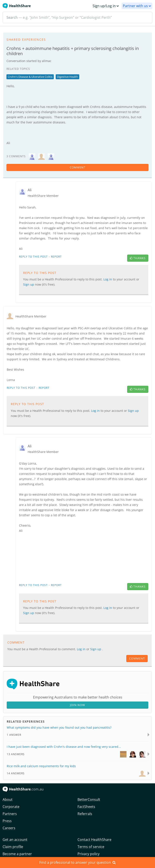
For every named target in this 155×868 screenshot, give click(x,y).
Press (7, 821)
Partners (10, 814)
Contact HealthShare (94, 840)
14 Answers (16, 773)
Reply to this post (33, 257)
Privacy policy (89, 854)
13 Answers (16, 754)
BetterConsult (89, 800)
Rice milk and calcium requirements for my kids (41, 766)
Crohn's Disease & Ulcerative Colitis (30, 77)
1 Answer (14, 735)
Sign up (29, 284)
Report (56, 257)
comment (78, 167)
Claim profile (13, 847)
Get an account (15, 840)
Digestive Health (67, 77)
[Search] (77, 17)
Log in (108, 279)
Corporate (11, 807)
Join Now (77, 705)
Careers (9, 828)
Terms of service (91, 847)
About (8, 800)
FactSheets (86, 807)
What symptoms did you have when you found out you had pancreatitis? (59, 727)
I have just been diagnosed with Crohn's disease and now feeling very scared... (64, 747)
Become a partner (17, 854)
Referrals (85, 814)
